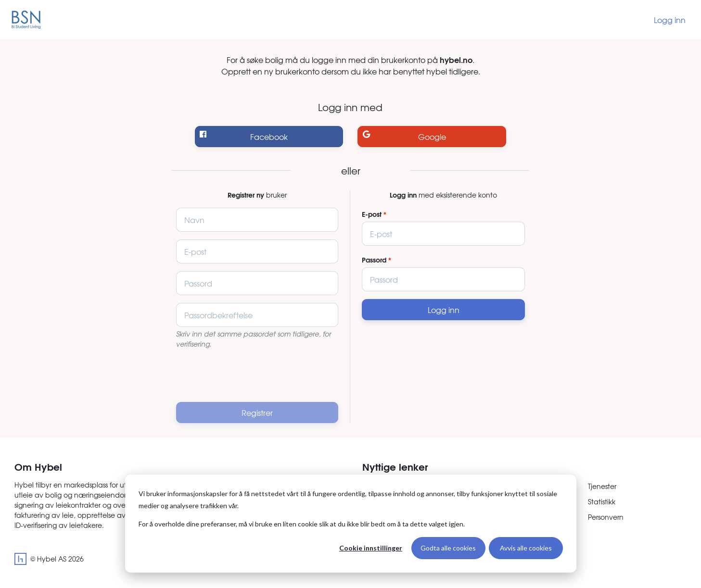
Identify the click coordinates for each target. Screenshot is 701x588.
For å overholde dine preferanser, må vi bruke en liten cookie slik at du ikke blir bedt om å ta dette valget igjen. (302, 524)
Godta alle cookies (448, 548)
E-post (372, 214)
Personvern (606, 517)
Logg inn (670, 20)
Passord (374, 260)
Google (404, 136)
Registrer (257, 413)
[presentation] (257, 375)
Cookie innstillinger (371, 548)
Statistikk (602, 501)
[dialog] (351, 524)
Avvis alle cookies (526, 548)
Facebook (244, 136)
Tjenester (602, 486)
